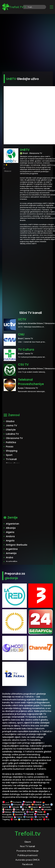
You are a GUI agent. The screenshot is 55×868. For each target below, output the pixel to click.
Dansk (37, 802)
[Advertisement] (27, 42)
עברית (24, 807)
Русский (28, 814)
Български (16, 802)
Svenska (28, 817)
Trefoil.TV (13, 7)
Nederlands (19, 812)
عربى (6, 802)
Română (18, 814)
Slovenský (40, 814)
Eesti (46, 805)
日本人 (17, 810)
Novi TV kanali (27, 846)
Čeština (27, 802)
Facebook (28, 864)
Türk (14, 819)
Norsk (30, 812)
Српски (18, 817)
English (26, 805)
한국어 (26, 810)
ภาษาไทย (40, 817)
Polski (39, 812)
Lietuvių (36, 810)
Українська (24, 819)
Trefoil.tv (28, 833)
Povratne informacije (28, 851)
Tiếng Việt (36, 819)
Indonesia (45, 807)
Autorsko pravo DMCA (27, 860)
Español (36, 805)
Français (14, 807)
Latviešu (46, 810)
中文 (46, 819)
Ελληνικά (16, 805)
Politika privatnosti (28, 855)
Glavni (28, 842)
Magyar (33, 807)
